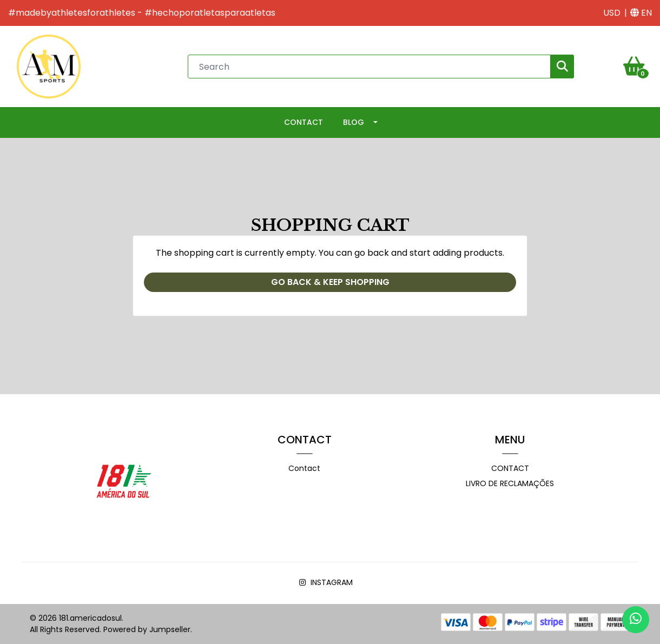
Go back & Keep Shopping (330, 282)
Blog (354, 122)
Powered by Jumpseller (147, 629)
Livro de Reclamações (510, 483)
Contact (303, 122)
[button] (612, 13)
